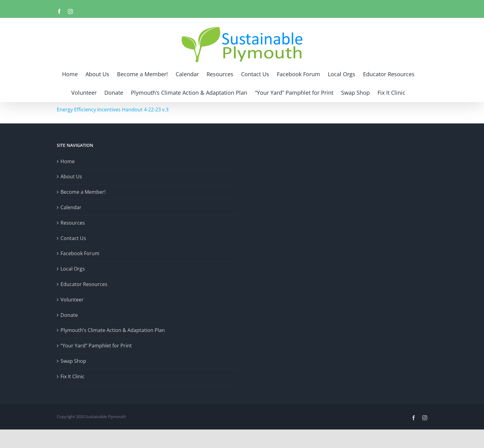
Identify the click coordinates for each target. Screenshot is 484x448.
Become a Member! (83, 192)
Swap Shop (73, 361)
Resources (73, 223)
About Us (71, 176)
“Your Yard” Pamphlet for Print (96, 346)
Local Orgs (73, 269)
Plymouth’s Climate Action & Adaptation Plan (113, 330)
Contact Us (73, 238)
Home (68, 161)
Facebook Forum (80, 253)
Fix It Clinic (73, 376)
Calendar (71, 207)
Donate (69, 315)
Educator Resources (84, 284)
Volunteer (72, 300)
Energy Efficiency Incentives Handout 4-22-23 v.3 (113, 110)
